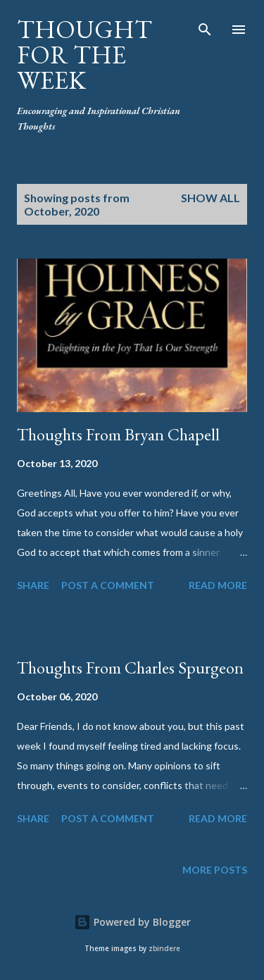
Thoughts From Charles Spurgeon (130, 668)
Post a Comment (108, 585)
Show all (210, 198)
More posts (215, 870)
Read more (218, 585)
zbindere (164, 949)
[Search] (205, 25)
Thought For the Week (84, 55)
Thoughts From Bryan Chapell (118, 434)
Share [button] (33, 585)
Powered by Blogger (132, 922)
